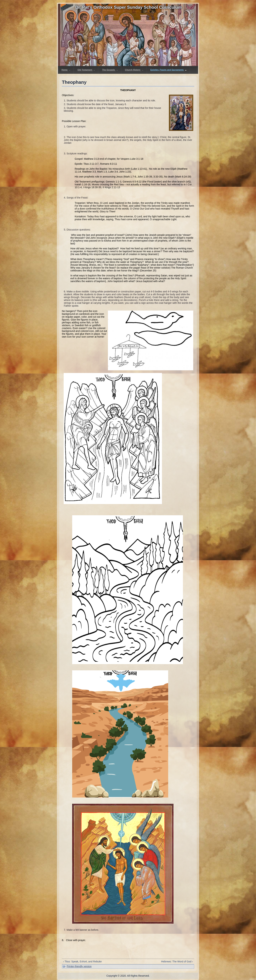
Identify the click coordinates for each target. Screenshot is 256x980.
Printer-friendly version (79, 966)
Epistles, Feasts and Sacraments (168, 70)
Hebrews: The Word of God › (177, 962)
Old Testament (86, 70)
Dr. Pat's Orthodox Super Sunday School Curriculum (129, 7)
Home (66, 70)
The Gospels (110, 70)
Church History (134, 70)
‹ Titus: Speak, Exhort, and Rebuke (82, 962)
